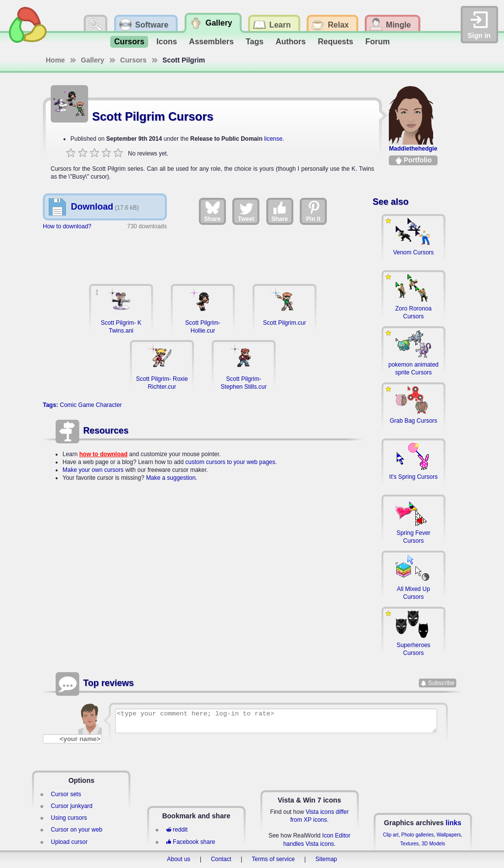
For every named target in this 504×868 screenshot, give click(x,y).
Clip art (391, 835)
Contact (221, 859)
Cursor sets (66, 794)
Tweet (246, 211)
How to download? (67, 226)
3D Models (433, 844)
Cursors (129, 42)
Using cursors (69, 818)
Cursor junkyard (72, 806)
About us (178, 859)
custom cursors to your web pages (231, 462)
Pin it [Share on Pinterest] (314, 211)
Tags (254, 42)
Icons (167, 42)
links (453, 823)
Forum (378, 42)
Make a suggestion (171, 478)
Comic (68, 405)
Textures (409, 844)
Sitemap (326, 859)
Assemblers (211, 42)
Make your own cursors (93, 470)
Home (55, 60)
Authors (291, 42)
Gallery (92, 60)
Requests (336, 42)
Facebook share (190, 842)
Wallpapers (449, 835)
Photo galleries (417, 835)
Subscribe (441, 683)
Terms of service (273, 859)
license (273, 139)
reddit (177, 830)
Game (86, 405)
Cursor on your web (77, 830)
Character (109, 405)
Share (212, 211)
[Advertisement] (203, 252)
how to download (103, 454)
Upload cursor (69, 842)
